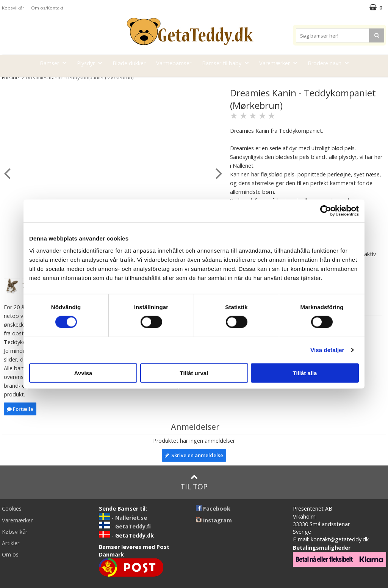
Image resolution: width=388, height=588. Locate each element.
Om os (10, 554)
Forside (10, 77)
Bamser (55, 63)
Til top (194, 482)
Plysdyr (92, 63)
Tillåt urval (194, 373)
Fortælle (20, 409)
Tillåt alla (305, 373)
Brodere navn (330, 63)
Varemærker (280, 63)
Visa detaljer (327, 350)
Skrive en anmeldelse (194, 455)
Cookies (12, 509)
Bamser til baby (228, 63)
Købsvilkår (13, 8)
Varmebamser (174, 63)
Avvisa (83, 373)
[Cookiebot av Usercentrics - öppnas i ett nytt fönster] (326, 211)
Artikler (11, 543)
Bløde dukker (129, 63)
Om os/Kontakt (47, 8)
